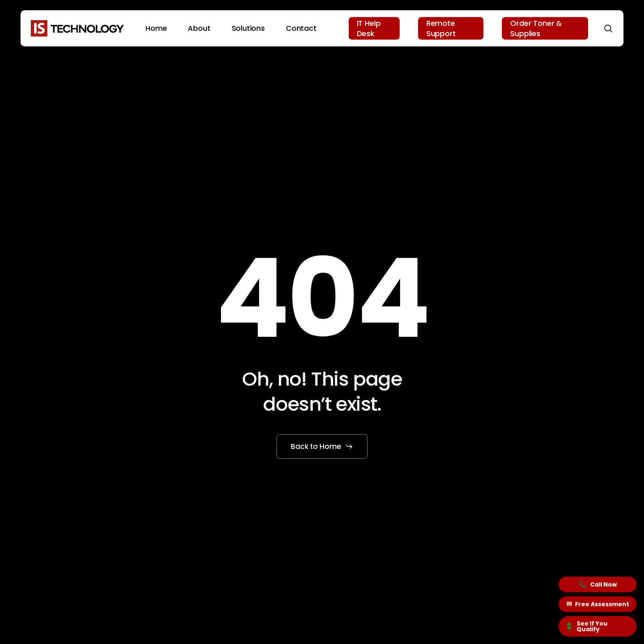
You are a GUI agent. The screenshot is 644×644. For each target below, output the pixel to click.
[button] (322, 446)
